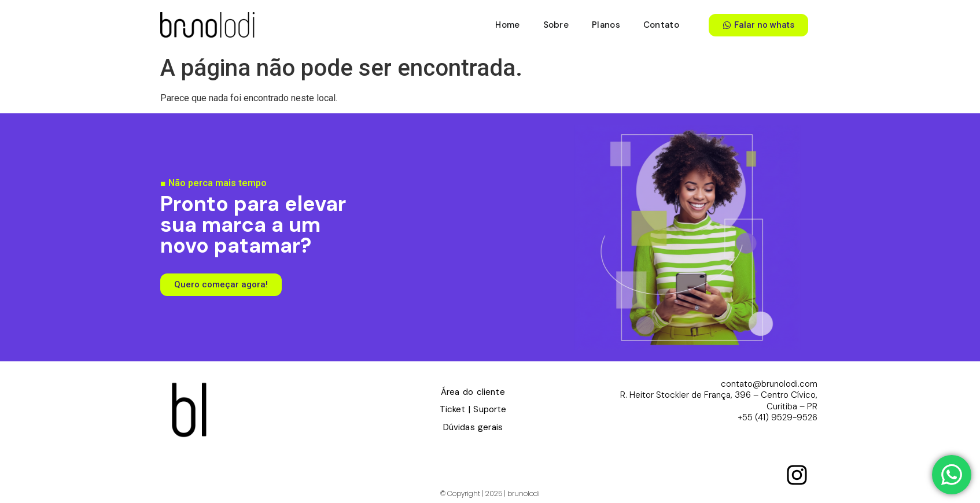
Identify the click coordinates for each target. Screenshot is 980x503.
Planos (606, 25)
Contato (661, 25)
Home (507, 25)
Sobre (556, 25)
